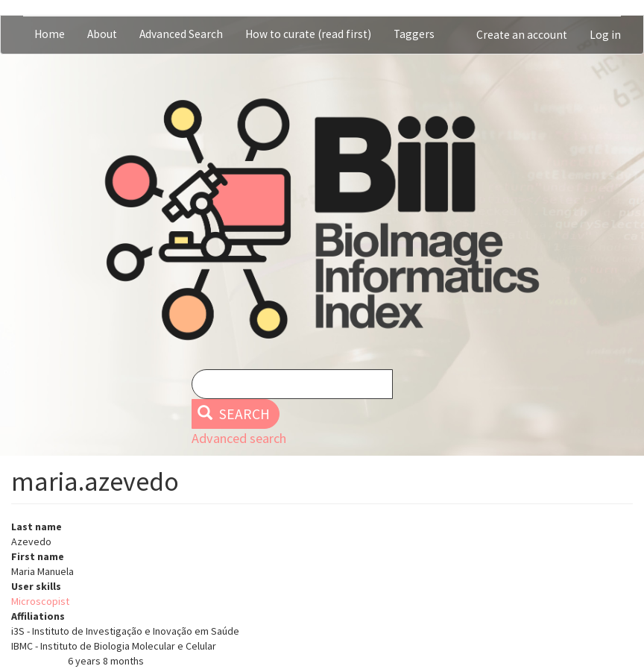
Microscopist (40, 601)
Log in (605, 35)
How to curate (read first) (308, 34)
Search (234, 414)
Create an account (522, 35)
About (102, 34)
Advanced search (239, 438)
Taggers (414, 34)
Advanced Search (181, 34)
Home (50, 34)
